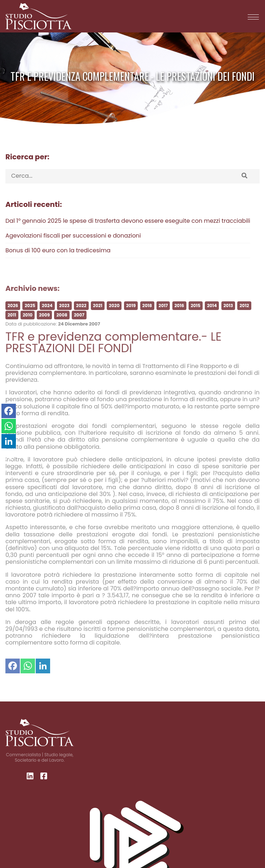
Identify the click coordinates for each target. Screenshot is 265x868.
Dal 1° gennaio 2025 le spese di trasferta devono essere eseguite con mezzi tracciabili (128, 221)
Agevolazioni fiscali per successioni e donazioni (73, 236)
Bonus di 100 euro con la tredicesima (58, 250)
